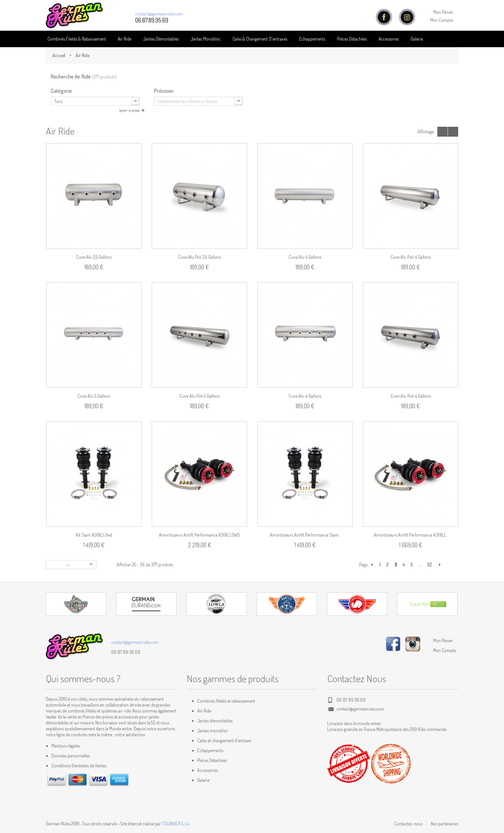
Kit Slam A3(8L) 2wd (94, 535)
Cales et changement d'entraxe (224, 740)
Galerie (417, 39)
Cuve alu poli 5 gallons (200, 396)
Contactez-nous (408, 824)
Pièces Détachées (212, 760)
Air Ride (125, 39)
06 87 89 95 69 (126, 652)
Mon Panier (443, 12)
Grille (442, 132)
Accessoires (389, 39)
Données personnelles (71, 756)
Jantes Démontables (161, 39)
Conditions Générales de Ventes (79, 766)
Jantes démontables (215, 721)
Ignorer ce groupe (130, 110)
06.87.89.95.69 (152, 20)
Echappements (312, 39)
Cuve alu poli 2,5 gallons (200, 257)
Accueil (59, 55)
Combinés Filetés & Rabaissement (77, 39)
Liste (453, 132)
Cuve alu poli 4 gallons (411, 257)
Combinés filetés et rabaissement (226, 701)
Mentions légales (66, 746)
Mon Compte (441, 20)
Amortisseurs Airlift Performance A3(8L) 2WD (199, 535)
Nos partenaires (444, 824)
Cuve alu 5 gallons (94, 396)
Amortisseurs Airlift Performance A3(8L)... (410, 535)
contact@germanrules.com (159, 14)
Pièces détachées (352, 39)
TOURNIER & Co (176, 824)
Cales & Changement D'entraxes (260, 39)
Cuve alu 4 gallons (305, 257)
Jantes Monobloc (206, 39)
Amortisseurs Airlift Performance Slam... (305, 535)
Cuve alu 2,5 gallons (94, 257)
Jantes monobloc (213, 731)
